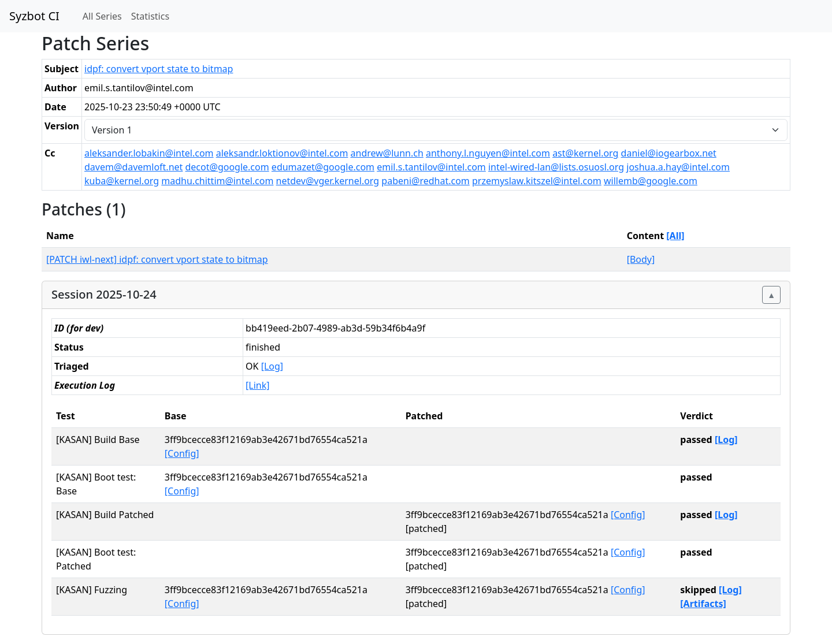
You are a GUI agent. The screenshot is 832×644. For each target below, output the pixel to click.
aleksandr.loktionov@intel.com (282, 153)
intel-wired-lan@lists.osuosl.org (556, 167)
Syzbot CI (34, 16)
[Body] (641, 259)
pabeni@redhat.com (425, 181)
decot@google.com (227, 167)
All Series (102, 16)
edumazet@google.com (323, 167)
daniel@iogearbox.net (669, 153)
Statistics (150, 16)
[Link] (257, 385)
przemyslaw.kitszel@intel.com (537, 181)
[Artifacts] (703, 604)
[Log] (272, 366)
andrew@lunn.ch (387, 153)
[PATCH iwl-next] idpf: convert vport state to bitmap (157, 259)
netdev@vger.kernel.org (328, 181)
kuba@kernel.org (122, 181)
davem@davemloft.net (133, 167)
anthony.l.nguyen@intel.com (488, 153)
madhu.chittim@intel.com (217, 181)
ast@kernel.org (585, 153)
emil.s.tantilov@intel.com (431, 167)
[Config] (182, 453)
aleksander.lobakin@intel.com (149, 153)
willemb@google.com (651, 181)
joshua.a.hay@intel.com (678, 167)
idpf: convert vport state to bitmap (159, 69)
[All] (675, 236)
